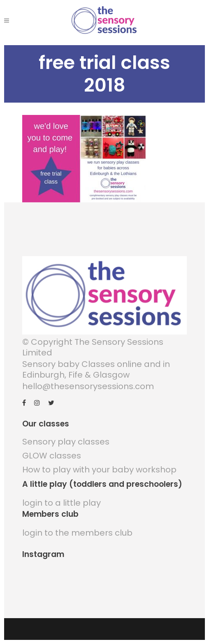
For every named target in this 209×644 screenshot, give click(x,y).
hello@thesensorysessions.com (88, 386)
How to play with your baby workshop (99, 470)
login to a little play (62, 503)
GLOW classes (52, 456)
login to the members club (77, 533)
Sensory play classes (66, 442)
